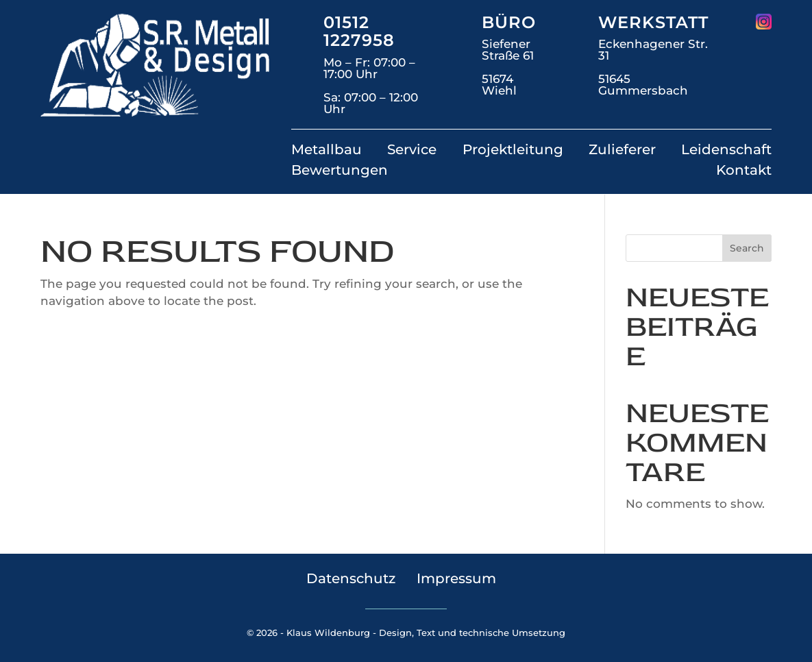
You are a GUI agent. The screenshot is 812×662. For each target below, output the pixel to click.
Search (747, 248)
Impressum (456, 578)
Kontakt (744, 172)
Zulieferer (622, 151)
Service (412, 151)
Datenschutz (351, 578)
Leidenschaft (726, 151)
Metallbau (327, 151)
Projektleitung (513, 151)
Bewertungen (340, 172)
